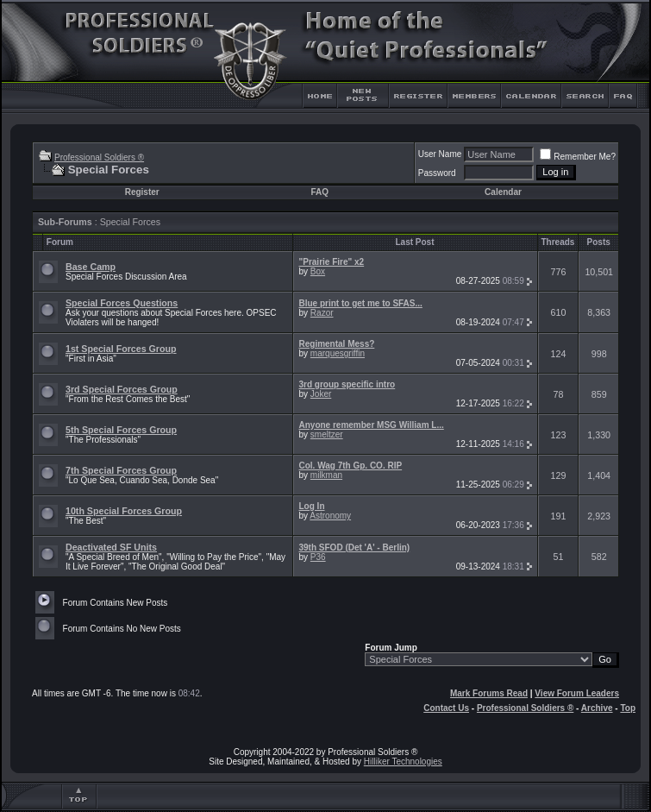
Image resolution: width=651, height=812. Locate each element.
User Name (440, 154)
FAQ (319, 192)
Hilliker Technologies (403, 762)
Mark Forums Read (489, 693)
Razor (322, 313)
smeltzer (327, 434)
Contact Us (446, 708)
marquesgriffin (338, 353)
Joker (321, 394)
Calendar (503, 192)
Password (437, 173)
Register (142, 192)
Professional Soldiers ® (99, 157)
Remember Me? (578, 157)
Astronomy (330, 516)
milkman (326, 475)
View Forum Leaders (577, 693)
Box (318, 271)
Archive (597, 708)
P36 (318, 557)
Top (628, 708)
